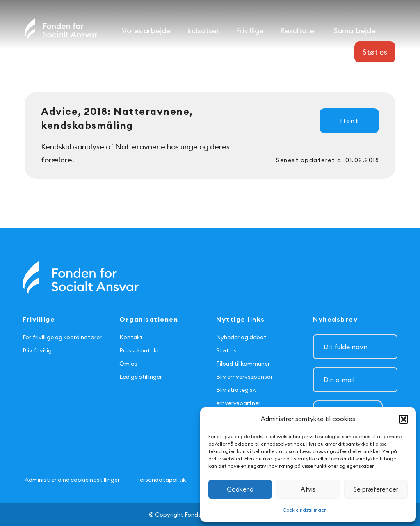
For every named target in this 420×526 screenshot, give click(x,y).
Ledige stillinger (141, 377)
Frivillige (250, 31)
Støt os (226, 350)
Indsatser (203, 31)
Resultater (299, 31)
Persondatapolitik (161, 480)
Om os (128, 364)
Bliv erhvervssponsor (244, 377)
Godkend (240, 489)
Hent (349, 121)
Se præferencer (376, 489)
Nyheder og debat (241, 337)
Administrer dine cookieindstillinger (72, 480)
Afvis (308, 489)
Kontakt (131, 337)
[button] (404, 419)
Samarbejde (355, 31)
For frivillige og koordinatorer (62, 337)
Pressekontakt (139, 350)
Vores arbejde (146, 31)
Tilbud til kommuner (243, 364)
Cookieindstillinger (304, 510)
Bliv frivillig (37, 350)
